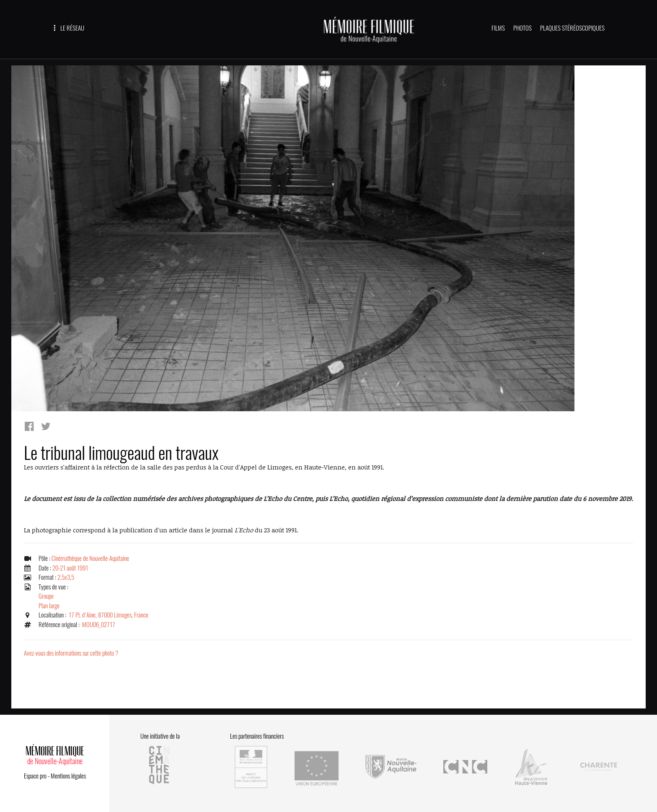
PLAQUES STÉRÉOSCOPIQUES (572, 28)
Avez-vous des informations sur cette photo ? (71, 653)
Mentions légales (68, 776)
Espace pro (35, 776)
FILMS (498, 28)
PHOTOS (522, 28)
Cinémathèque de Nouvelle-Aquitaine (90, 558)
